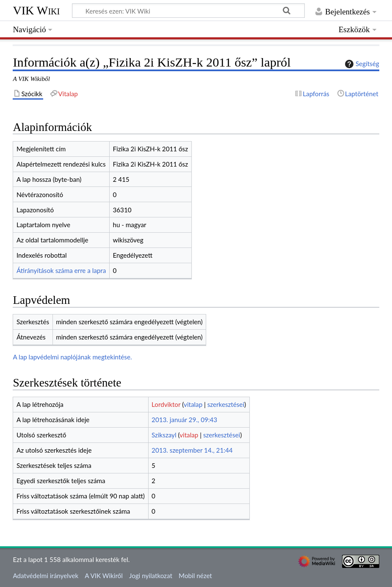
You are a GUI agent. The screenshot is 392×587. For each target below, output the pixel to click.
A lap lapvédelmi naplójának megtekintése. (72, 357)
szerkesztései (226, 404)
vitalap (193, 404)
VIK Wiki (36, 10)
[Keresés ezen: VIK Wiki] (188, 11)
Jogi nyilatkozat (151, 576)
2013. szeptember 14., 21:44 (192, 450)
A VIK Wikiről (104, 576)
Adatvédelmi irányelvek (46, 576)
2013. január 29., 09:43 (184, 420)
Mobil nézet (195, 576)
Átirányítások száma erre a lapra (61, 270)
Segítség (361, 64)
